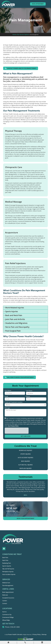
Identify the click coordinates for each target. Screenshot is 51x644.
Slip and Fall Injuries (25, 465)
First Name (8, 391)
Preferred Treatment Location (14, 402)
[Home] (8, 643)
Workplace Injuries (26, 450)
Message (7, 408)
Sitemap (44, 634)
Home (14, 35)
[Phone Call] (25, 643)
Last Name (29, 391)
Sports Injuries (26, 454)
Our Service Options (23, 35)
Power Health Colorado (15, 634)
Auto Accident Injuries (25, 458)
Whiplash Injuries (26, 468)
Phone (28, 396)
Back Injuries (26, 461)
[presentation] (17, 431)
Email (6, 396)
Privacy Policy (37, 634)
